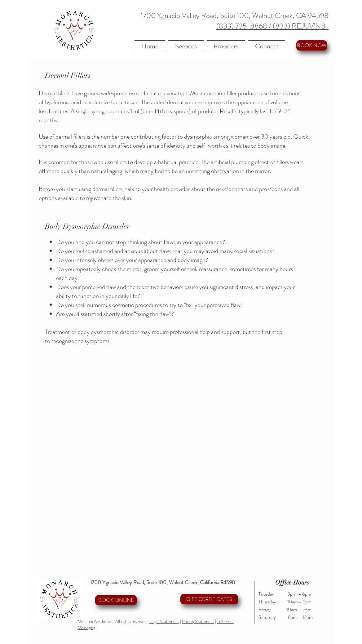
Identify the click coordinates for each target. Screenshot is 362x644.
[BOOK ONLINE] (116, 600)
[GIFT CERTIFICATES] (209, 599)
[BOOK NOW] (312, 45)
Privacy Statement (198, 621)
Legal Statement (164, 621)
